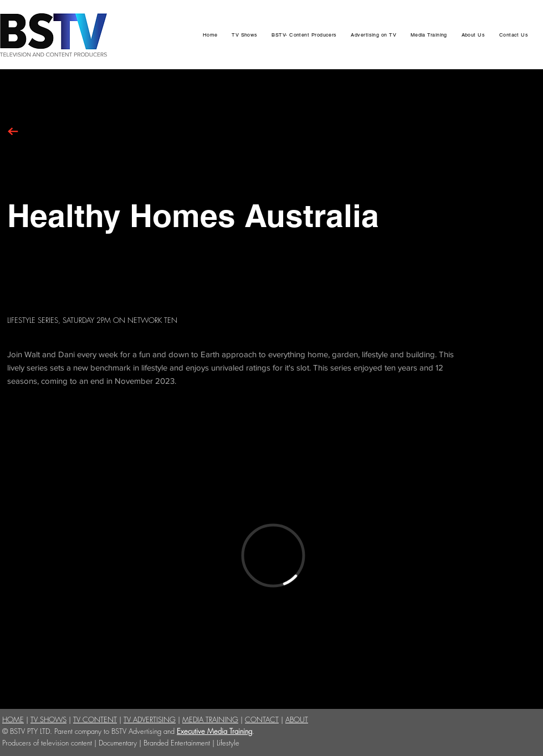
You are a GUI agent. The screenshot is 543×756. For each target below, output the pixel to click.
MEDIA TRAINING (210, 719)
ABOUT (297, 719)
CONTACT (262, 719)
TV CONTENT (95, 719)
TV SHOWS (48, 719)
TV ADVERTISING (150, 719)
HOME (13, 719)
